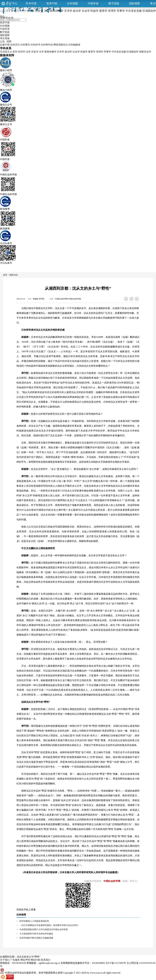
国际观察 (135, 3)
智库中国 (52, 3)
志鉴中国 (5, 45)
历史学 (35, 52)
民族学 (84, 52)
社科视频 (72, 3)
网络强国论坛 (61, 45)
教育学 (92, 52)
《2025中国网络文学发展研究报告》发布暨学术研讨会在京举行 (49, 925)
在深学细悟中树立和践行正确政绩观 (36, 938)
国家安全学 (145, 52)
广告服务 (15, 960)
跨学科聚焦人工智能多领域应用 (34, 921)
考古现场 (5, 38)
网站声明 (25, 960)
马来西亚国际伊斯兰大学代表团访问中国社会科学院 (44, 930)
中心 (15, 3)
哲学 (15, 52)
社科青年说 (47, 45)
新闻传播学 (50, 52)
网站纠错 (35, 960)
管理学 (100, 52)
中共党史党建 (119, 52)
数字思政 (114, 3)
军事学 (107, 52)
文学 (41, 52)
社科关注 (15, 45)
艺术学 (61, 52)
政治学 (68, 52)
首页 (5, 275)
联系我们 (46, 960)
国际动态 (14, 275)
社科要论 (25, 45)
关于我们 (5, 960)
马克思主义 (6, 52)
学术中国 (31, 3)
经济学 (22, 52)
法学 (28, 52)
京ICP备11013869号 (116, 963)
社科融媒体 (74, 45)
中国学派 (93, 3)
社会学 (76, 52)
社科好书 (35, 45)
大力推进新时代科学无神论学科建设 (36, 934)
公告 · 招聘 (6, 41)
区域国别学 (133, 52)
